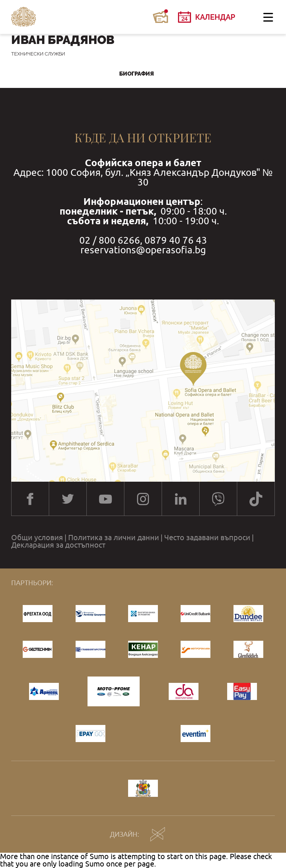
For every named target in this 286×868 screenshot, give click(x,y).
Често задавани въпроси (207, 538)
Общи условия (37, 538)
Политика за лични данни (114, 538)
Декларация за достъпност (58, 545)
